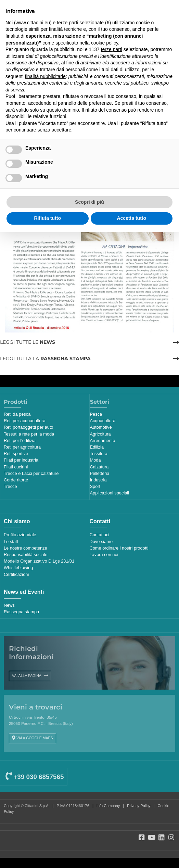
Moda (95, 460)
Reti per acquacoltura (25, 421)
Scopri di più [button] (89, 202)
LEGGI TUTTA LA (45, 358)
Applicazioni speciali (110, 493)
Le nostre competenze (25, 548)
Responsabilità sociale (25, 555)
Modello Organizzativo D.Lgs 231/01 (39, 561)
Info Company (108, 806)
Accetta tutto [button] (131, 218)
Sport (95, 486)
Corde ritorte (16, 480)
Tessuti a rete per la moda (29, 434)
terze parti (112, 49)
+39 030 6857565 (35, 777)
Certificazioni (16, 574)
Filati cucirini (16, 467)
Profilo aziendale (20, 535)
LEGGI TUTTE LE (28, 342)
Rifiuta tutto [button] (47, 218)
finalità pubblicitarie (45, 76)
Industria (98, 480)
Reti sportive (16, 454)
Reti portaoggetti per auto (28, 427)
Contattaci (100, 535)
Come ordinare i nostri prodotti (119, 548)
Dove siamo (101, 542)
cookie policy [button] (105, 43)
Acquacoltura (103, 421)
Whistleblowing (18, 568)
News (9, 605)
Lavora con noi (104, 555)
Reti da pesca (17, 414)
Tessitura (99, 454)
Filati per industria (21, 460)
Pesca (96, 414)
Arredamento (103, 441)
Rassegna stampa (21, 612)
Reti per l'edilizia (20, 441)
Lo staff (11, 542)
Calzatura (99, 467)
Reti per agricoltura (22, 447)
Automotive (101, 427)
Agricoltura (100, 434)
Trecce (10, 486)
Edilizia (97, 447)
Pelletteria (100, 473)
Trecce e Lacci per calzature (31, 473)
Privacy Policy (139, 806)
